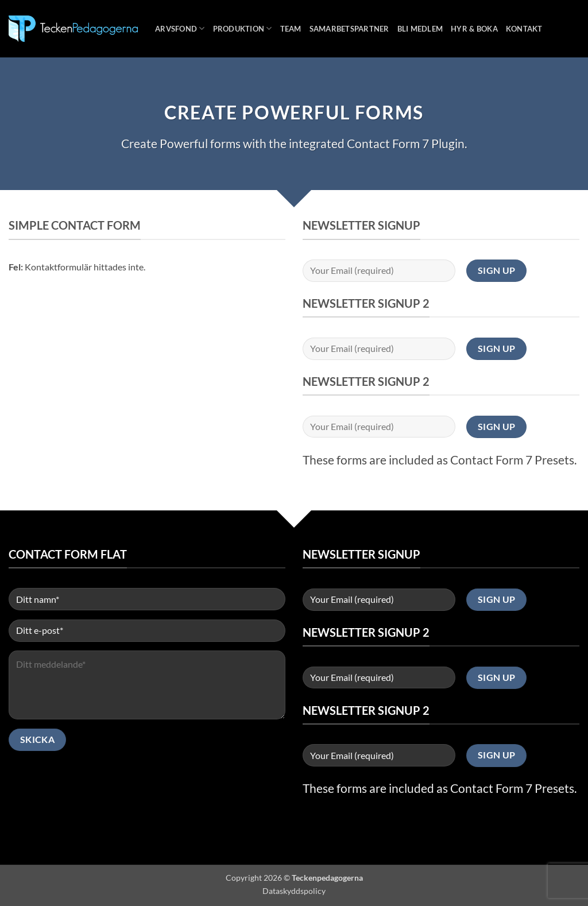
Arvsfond (180, 28)
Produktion (243, 28)
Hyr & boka (474, 29)
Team (291, 29)
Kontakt (524, 29)
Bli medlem (420, 29)
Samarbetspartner (349, 29)
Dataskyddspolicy (294, 891)
